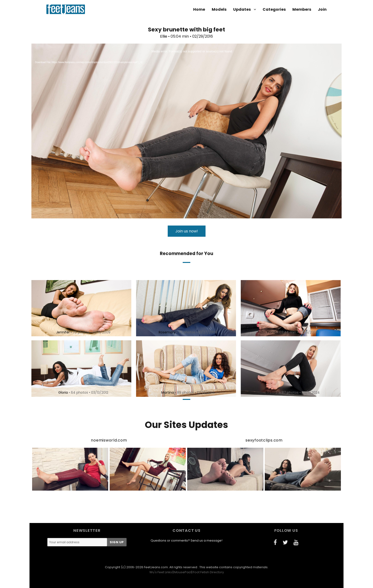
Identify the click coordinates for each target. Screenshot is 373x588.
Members (302, 9)
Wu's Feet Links (161, 572)
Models (219, 9)
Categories (274, 9)
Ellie (164, 36)
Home (199, 9)
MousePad (182, 572)
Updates (242, 9)
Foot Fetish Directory (208, 572)
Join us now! (187, 231)
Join (322, 9)
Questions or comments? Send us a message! (186, 540)
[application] (186, 131)
